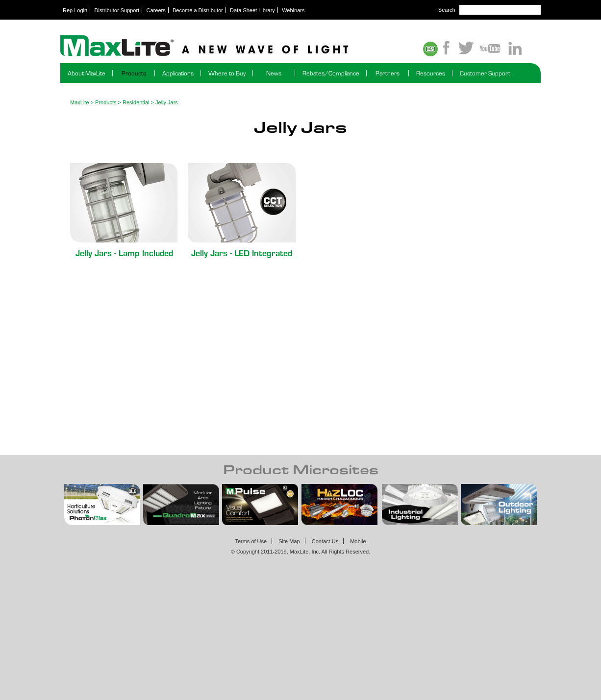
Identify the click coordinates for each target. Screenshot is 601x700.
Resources (431, 73)
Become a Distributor (198, 10)
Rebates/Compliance (331, 73)
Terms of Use (251, 541)
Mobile (358, 541)
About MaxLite (87, 73)
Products (134, 73)
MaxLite (80, 102)
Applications (178, 73)
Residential (136, 102)
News (274, 73)
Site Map (289, 541)
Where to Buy (227, 73)
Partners (388, 73)
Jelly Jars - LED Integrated (242, 253)
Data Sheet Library (252, 10)
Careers (156, 10)
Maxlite (232, 47)
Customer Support (485, 73)
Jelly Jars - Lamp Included (124, 253)
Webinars (293, 10)
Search (447, 10)
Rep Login (75, 10)
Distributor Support (117, 10)
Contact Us (325, 541)
